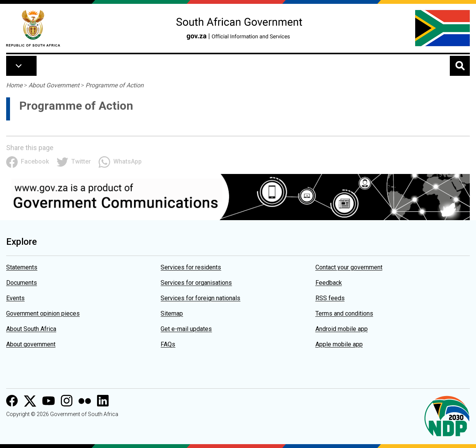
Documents (22, 283)
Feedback (329, 283)
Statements (22, 267)
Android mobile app (342, 329)
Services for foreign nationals (200, 298)
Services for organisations (196, 283)
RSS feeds (330, 298)
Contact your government (349, 267)
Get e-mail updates (186, 329)
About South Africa (31, 329)
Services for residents (191, 267)
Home (14, 85)
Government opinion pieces (43, 313)
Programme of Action (115, 85)
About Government (54, 85)
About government (31, 344)
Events (15, 298)
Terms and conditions (344, 313)
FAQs (168, 344)
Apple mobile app (339, 344)
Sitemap (172, 313)
